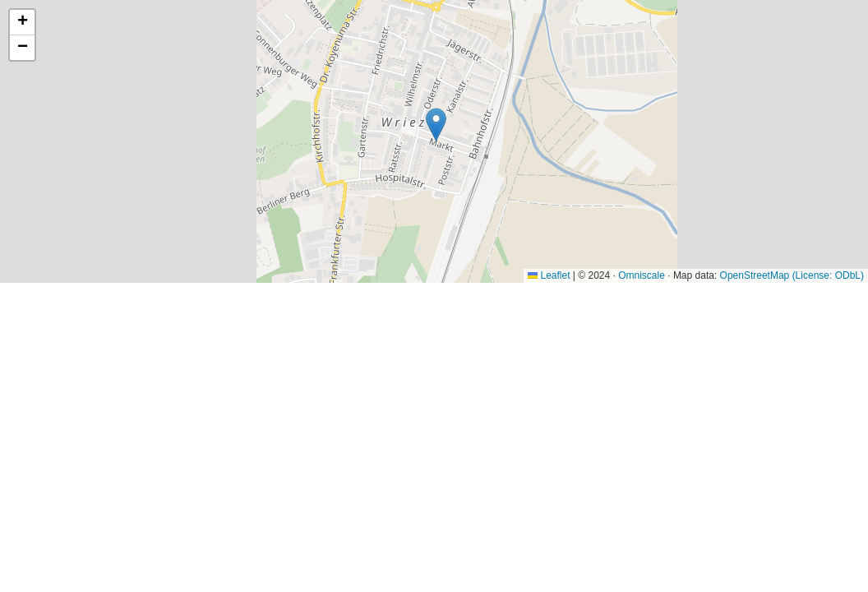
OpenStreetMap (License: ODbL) (792, 275)
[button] (436, 125)
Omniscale (642, 275)
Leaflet (549, 275)
